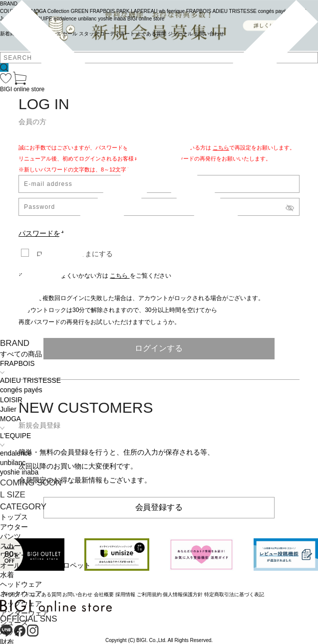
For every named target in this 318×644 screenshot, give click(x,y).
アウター (14, 527)
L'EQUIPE (15, 436)
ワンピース (17, 556)
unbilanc (13, 463)
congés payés (21, 390)
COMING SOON (31, 483)
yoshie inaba (19, 472)
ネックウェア (21, 594)
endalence (16, 453)
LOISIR (11, 400)
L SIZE (13, 495)
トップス (14, 517)
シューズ (14, 623)
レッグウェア (21, 604)
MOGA (10, 419)
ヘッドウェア (21, 584)
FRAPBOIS (17, 364)
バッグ (10, 632)
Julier (8, 409)
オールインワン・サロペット (45, 565)
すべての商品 (21, 354)
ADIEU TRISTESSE (30, 381)
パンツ (10, 537)
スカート (14, 546)
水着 (7, 575)
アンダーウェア (24, 613)
